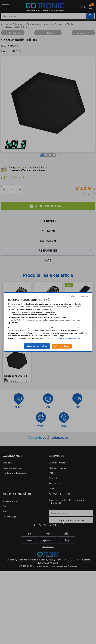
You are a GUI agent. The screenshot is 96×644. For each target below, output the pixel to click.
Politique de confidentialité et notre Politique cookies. (62, 338)
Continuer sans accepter (78, 296)
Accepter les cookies (37, 346)
